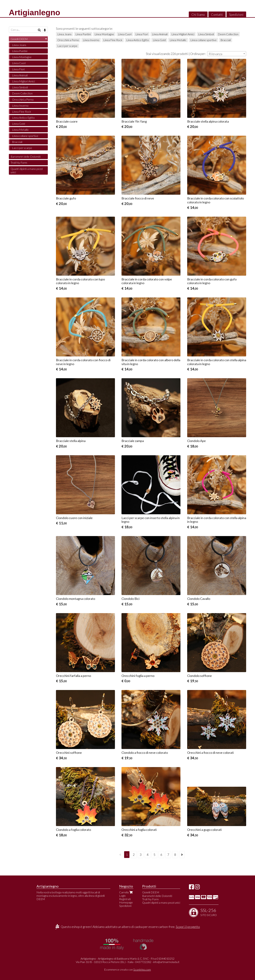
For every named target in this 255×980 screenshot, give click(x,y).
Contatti (217, 15)
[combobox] (227, 54)
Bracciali (226, 40)
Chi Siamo (198, 15)
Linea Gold (159, 40)
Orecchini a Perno (68, 40)
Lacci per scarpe (67, 46)
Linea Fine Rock (113, 40)
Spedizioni (236, 15)
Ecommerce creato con (127, 969)
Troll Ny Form (19, 163)
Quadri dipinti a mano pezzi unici (27, 170)
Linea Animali (160, 34)
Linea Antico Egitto (138, 40)
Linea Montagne (104, 34)
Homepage (126, 902)
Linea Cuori (125, 34)
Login (122, 896)
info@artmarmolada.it (166, 962)
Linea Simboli (206, 34)
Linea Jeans (64, 34)
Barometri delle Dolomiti (26, 157)
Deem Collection (228, 34)
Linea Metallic (178, 40)
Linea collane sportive (203, 40)
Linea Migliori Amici (183, 34)
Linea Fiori (142, 34)
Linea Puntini (83, 34)
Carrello (126, 892)
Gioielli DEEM (19, 39)
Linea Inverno (91, 40)
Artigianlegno (35, 12)
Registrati (125, 899)
